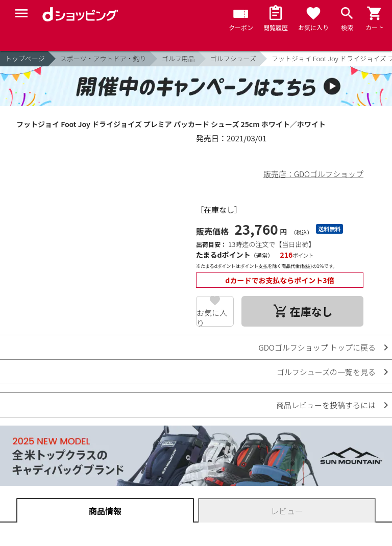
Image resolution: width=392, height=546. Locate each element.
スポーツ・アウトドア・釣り (103, 58)
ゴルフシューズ (233, 58)
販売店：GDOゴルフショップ (313, 174)
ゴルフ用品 (178, 58)
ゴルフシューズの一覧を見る (326, 372)
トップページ (25, 58)
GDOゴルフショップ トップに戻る (317, 347)
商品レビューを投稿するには (326, 405)
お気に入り (212, 317)
